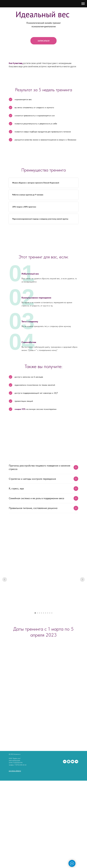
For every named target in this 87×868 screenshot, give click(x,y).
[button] (43, 41)
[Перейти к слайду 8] (50, 613)
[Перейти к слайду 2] (37, 613)
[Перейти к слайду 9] (52, 613)
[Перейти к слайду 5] (43, 613)
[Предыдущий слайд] (5, 579)
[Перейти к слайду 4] (41, 613)
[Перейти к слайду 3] (39, 613)
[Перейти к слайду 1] (35, 613)
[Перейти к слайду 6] (46, 613)
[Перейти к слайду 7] (48, 613)
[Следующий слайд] (82, 579)
